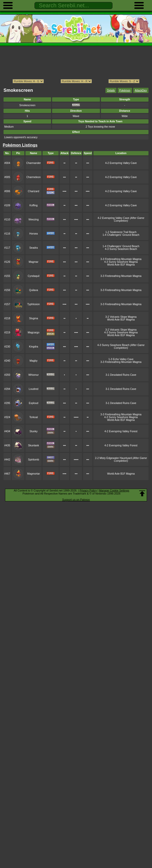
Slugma (34, 318)
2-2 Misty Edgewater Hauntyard (121, 459)
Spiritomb (33, 460)
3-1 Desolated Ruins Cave (121, 375)
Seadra (33, 248)
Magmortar (33, 474)
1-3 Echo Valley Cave (121, 359)
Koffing (33, 205)
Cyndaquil (33, 276)
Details (111, 90)
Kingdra (33, 347)
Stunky (33, 431)
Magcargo (33, 332)
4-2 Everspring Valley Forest (121, 431)
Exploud (33, 403)
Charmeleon (34, 177)
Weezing (33, 220)
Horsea (33, 234)
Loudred (33, 389)
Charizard (34, 191)
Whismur (34, 375)
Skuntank (33, 445)
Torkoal (33, 417)
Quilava (34, 290)
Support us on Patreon (76, 500)
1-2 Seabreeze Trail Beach (121, 232)
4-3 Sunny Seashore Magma (121, 262)
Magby (34, 361)
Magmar (33, 262)
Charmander (33, 163)
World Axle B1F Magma (121, 265)
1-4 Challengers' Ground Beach (121, 235)
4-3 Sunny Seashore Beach (121, 249)
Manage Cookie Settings (114, 490)
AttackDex (141, 90)
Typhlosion (33, 304)
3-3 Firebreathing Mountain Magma (121, 259)
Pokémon (125, 90)
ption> (124, 81)
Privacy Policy (88, 490)
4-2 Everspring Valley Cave (121, 163)
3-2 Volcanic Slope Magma (121, 317)
